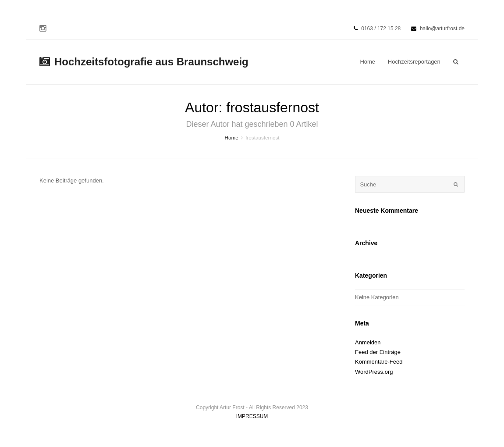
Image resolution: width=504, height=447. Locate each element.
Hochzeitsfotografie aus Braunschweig (144, 62)
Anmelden (368, 342)
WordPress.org (374, 372)
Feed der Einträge (378, 352)
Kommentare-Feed (379, 362)
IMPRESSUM (252, 416)
